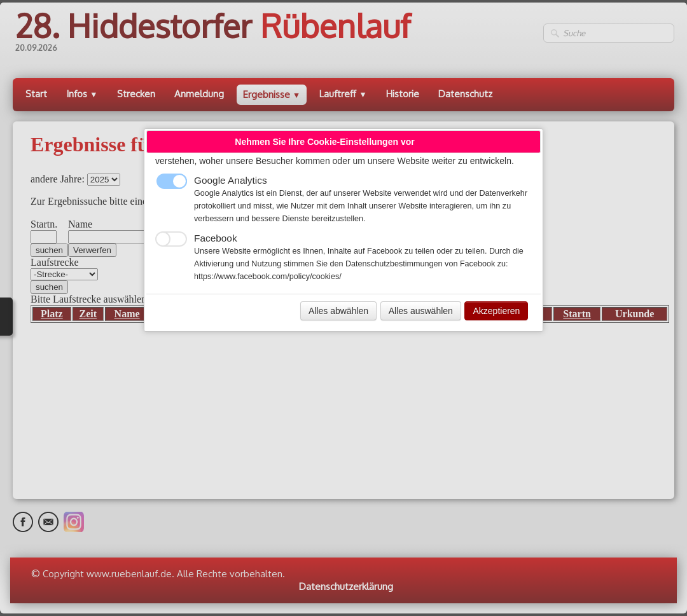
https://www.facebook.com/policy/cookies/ (268, 277)
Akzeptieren (496, 311)
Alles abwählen (338, 311)
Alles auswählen (421, 311)
